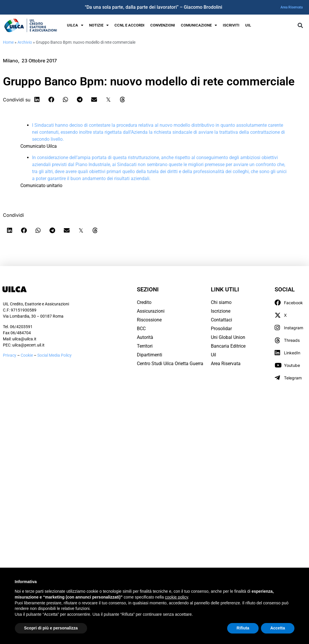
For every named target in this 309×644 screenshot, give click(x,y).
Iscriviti (231, 25)
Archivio (25, 42)
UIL (248, 25)
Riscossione (149, 320)
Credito (144, 302)
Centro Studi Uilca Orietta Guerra (170, 364)
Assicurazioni (151, 311)
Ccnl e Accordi (129, 25)
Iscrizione (221, 311)
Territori (145, 346)
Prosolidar (221, 329)
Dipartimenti (150, 355)
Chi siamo (221, 302)
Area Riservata (292, 7)
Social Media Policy (54, 355)
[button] (300, 25)
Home (8, 42)
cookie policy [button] (176, 597)
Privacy (10, 355)
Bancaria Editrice (228, 346)
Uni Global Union (228, 337)
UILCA (75, 25)
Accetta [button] (278, 628)
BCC (141, 329)
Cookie (27, 355)
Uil (213, 355)
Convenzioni (163, 25)
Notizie (99, 25)
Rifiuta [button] (243, 628)
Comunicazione (199, 25)
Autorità (145, 337)
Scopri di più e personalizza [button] (51, 628)
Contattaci (221, 320)
